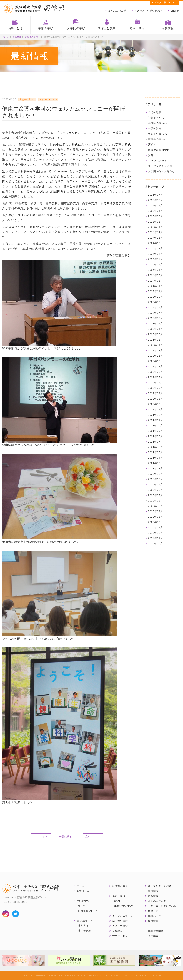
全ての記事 (155, 112)
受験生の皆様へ (157, 134)
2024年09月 (156, 248)
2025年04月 (156, 211)
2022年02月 (156, 404)
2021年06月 (156, 447)
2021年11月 (156, 420)
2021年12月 (156, 415)
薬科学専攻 (85, 931)
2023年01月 (156, 345)
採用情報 (153, 921)
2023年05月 (156, 324)
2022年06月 (156, 383)
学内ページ (155, 916)
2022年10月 (156, 361)
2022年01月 (156, 409)
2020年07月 (156, 495)
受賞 (151, 155)
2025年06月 (156, 200)
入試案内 (153, 936)
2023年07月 (156, 313)
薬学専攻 (83, 926)
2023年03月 (156, 334)
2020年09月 (156, 485)
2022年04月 (156, 393)
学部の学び (46, 28)
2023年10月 (156, 297)
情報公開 (153, 911)
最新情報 (168, 28)
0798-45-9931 (18, 902)
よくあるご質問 (117, 11)
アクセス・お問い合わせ (148, 11)
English (175, 11)
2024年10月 (156, 243)
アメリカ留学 (120, 926)
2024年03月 (156, 275)
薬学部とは (15, 28)
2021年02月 (156, 468)
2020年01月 (156, 527)
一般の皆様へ (156, 128)
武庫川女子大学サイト (166, 3)
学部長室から (156, 118)
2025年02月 (156, 222)
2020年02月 (156, 522)
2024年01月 (156, 286)
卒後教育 (117, 931)
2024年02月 (156, 281)
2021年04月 (156, 458)
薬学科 (152, 145)
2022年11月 (156, 356)
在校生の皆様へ (33, 37)
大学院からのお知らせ (162, 171)
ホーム (6, 37)
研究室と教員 (107, 28)
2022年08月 (156, 372)
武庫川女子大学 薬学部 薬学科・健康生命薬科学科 (31, 889)
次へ (88, 837)
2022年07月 (156, 377)
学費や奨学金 (156, 931)
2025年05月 (156, 206)
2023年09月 (156, 302)
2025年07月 (156, 195)
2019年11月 (156, 538)
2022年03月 (156, 399)
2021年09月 (156, 431)
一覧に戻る (66, 837)
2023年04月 (156, 329)
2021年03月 (156, 463)
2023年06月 (156, 318)
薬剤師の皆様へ (157, 123)
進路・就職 (137, 28)
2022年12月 (156, 350)
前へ (46, 837)
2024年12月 (156, 232)
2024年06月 (156, 265)
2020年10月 (156, 479)
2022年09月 (156, 366)
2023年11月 (156, 291)
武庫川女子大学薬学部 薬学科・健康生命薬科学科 (34, 9)
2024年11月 (156, 238)
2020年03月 (156, 517)
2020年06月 (156, 501)
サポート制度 (120, 936)
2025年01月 (156, 227)
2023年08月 (156, 307)
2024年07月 (156, 259)
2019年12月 (156, 533)
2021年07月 (156, 442)
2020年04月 (156, 511)
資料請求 (153, 891)
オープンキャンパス (160, 166)
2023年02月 (156, 340)
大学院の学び (76, 28)
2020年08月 (156, 490)
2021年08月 (156, 436)
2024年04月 (156, 270)
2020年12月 (156, 474)
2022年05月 (156, 388)
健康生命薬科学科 (159, 150)
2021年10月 (156, 426)
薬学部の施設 (120, 921)
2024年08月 (156, 254)
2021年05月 (156, 452)
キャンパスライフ (159, 161)
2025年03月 (156, 216)
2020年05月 (156, 506)
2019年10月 (156, 544)
